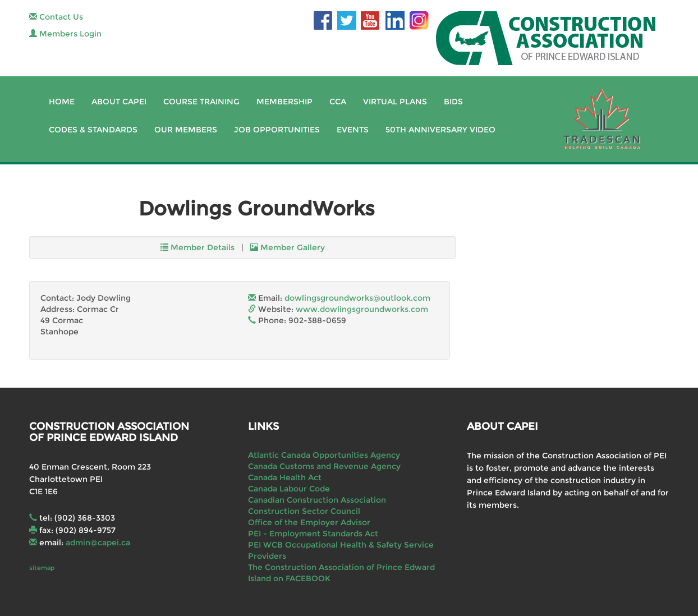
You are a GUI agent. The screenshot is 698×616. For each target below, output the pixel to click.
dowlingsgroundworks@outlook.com (357, 298)
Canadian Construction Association (317, 500)
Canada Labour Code (289, 489)
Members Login (65, 34)
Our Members (186, 130)
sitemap (42, 568)
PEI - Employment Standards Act (313, 534)
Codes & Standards (93, 130)
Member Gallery (288, 247)
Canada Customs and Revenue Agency (324, 466)
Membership (284, 102)
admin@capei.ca (98, 543)
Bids (453, 102)
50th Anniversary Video (440, 130)
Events (353, 130)
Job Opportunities (277, 130)
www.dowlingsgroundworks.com (362, 309)
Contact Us (56, 17)
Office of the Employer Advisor (309, 522)
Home (62, 102)
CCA (338, 102)
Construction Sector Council (304, 511)
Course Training (201, 102)
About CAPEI (119, 102)
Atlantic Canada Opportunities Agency (324, 455)
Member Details (198, 247)
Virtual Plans (395, 102)
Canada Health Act (285, 477)
